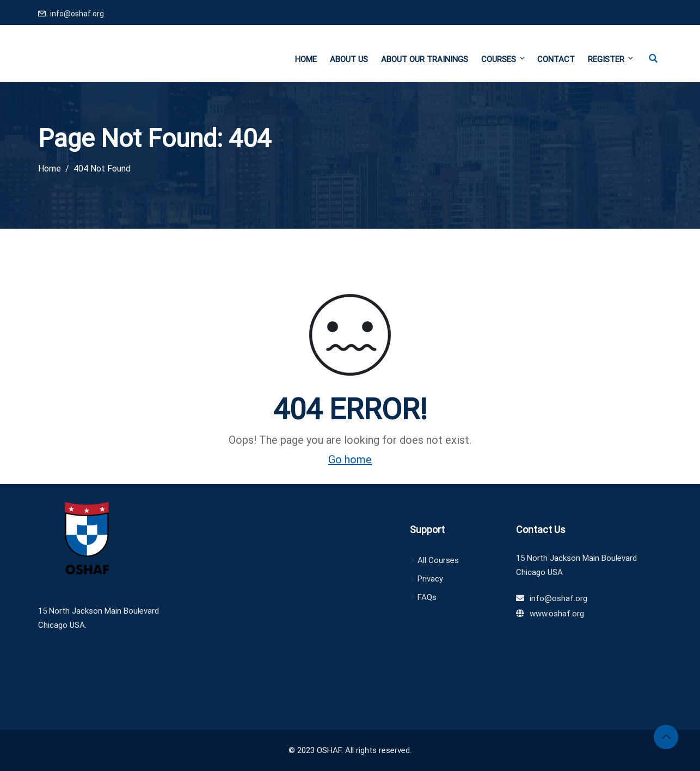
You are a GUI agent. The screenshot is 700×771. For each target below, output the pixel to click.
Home (306, 59)
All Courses (438, 560)
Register (610, 59)
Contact (556, 59)
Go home (350, 460)
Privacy (430, 579)
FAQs (427, 597)
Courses (504, 59)
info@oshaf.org (77, 14)
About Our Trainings (425, 59)
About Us (349, 59)
